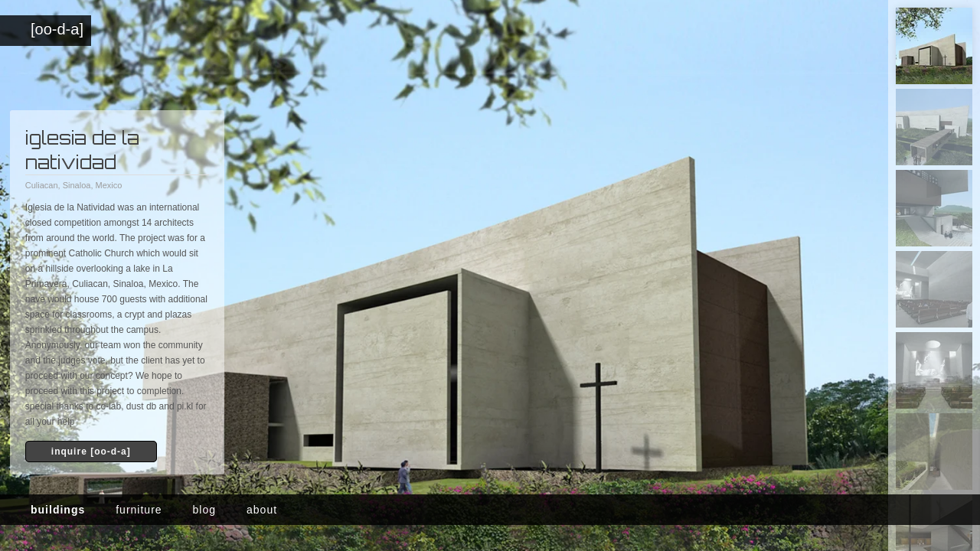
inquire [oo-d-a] (91, 452)
